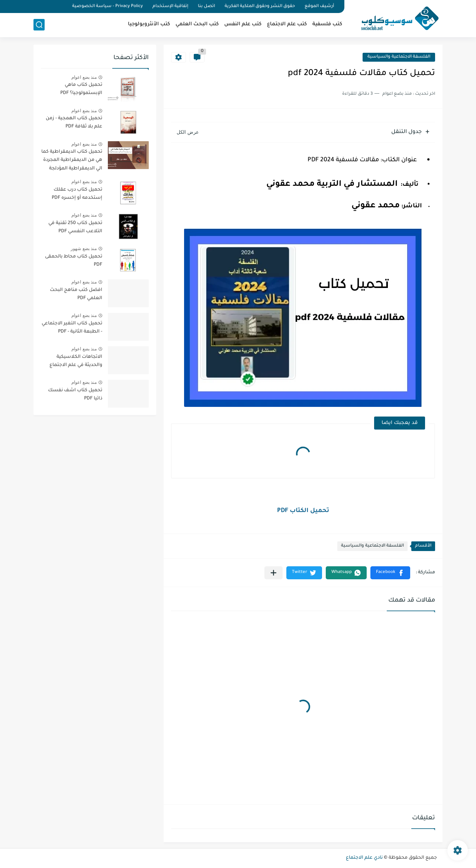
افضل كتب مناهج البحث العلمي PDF (76, 294)
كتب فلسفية (327, 24)
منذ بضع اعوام (84, 77)
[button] (390, 573)
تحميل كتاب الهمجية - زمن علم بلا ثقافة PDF (74, 123)
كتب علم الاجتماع (287, 24)
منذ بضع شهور (84, 249)
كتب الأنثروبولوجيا (149, 24)
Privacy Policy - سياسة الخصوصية (107, 7)
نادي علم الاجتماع (364, 858)
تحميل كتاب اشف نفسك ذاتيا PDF (75, 395)
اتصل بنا (206, 7)
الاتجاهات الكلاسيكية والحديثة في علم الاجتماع (76, 361)
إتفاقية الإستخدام (170, 7)
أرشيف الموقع (319, 7)
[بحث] (39, 25)
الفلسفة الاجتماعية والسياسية (399, 57)
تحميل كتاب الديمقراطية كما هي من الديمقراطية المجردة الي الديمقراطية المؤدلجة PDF (72, 161)
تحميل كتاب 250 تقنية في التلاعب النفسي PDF (75, 227)
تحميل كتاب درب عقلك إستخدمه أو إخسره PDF (77, 194)
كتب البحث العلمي (197, 24)
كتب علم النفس (243, 24)
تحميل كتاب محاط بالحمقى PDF (74, 261)
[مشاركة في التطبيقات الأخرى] (274, 573)
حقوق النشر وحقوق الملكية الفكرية (260, 7)
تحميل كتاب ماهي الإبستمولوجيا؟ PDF (81, 89)
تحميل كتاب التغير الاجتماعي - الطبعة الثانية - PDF (72, 328)
